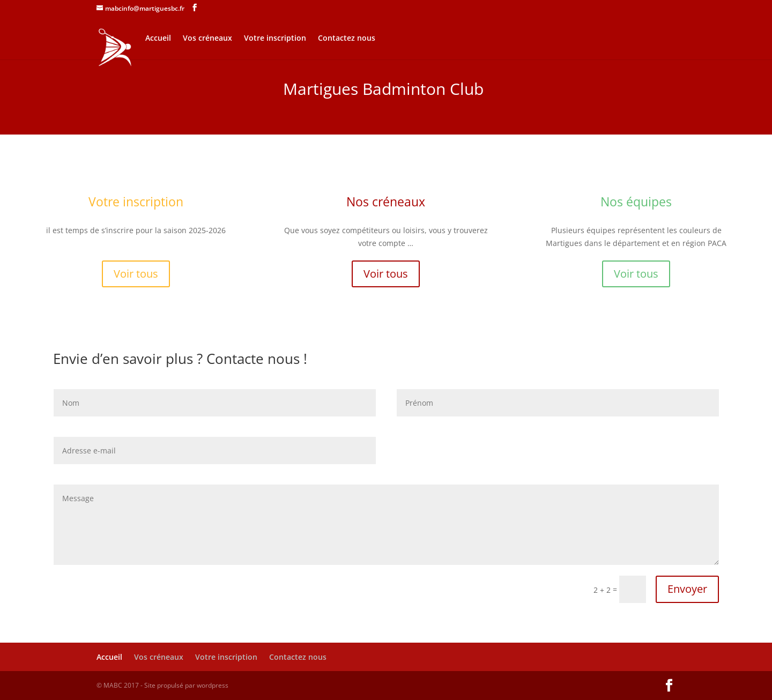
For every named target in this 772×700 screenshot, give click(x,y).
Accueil (158, 39)
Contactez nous (347, 39)
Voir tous (136, 274)
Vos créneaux (207, 39)
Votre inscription (275, 39)
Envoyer (687, 589)
